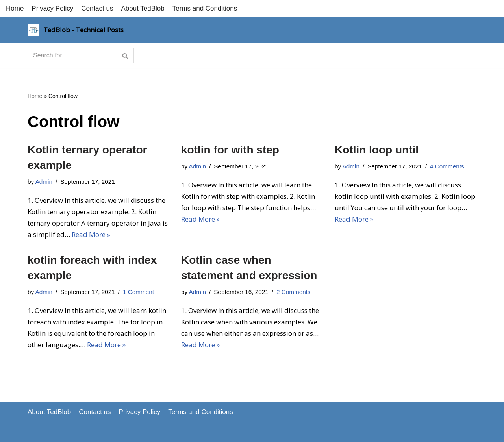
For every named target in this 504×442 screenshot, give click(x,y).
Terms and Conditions (205, 8)
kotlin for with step (230, 150)
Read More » (91, 234)
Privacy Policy (52, 8)
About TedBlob (143, 8)
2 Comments (294, 292)
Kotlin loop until (377, 150)
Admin (44, 182)
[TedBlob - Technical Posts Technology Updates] (76, 30)
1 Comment (138, 292)
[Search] (72, 55)
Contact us (97, 8)
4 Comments (447, 166)
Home (15, 8)
